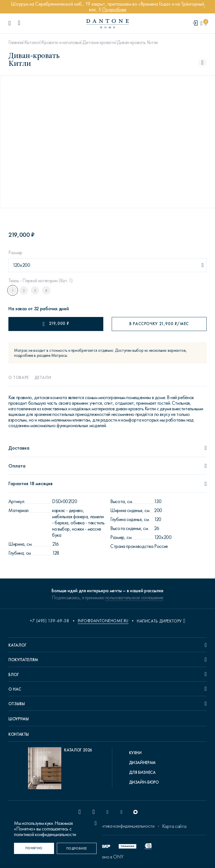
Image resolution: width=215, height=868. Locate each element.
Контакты (19, 734)
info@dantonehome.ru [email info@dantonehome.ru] (103, 621)
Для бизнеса (142, 772)
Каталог (32, 42)
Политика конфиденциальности (124, 826)
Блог (14, 675)
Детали (43, 378)
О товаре (19, 378)
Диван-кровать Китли (137, 42)
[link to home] (107, 24)
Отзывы (17, 704)
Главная (16, 42)
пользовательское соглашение (134, 598)
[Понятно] (34, 848)
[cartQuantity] (206, 23)
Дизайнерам (142, 763)
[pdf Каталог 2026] (60, 770)
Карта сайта (174, 826)
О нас (15, 689)
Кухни (135, 753)
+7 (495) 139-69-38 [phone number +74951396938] (50, 621)
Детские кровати (99, 42)
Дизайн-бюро (144, 782)
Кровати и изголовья (61, 42)
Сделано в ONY (107, 857)
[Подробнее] (77, 848)
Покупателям (23, 660)
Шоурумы (18, 719)
